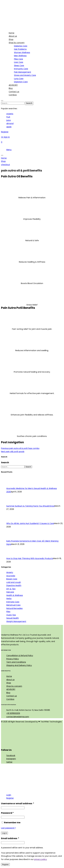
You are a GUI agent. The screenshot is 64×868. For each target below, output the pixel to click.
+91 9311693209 (13, 713)
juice (9, 120)
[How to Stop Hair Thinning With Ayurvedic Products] (11, 555)
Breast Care (12, 579)
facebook (11, 755)
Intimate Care (13, 602)
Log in (4, 833)
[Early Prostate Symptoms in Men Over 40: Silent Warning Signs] (11, 538)
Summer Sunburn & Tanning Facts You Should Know (30, 506)
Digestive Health (14, 585)
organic (10, 114)
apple (9, 127)
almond (10, 123)
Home (9, 676)
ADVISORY (11, 689)
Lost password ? (8, 828)
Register (10, 798)
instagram (11, 759)
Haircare (10, 592)
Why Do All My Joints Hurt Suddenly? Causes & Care (30, 523)
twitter (9, 762)
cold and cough (14, 582)
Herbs (9, 599)
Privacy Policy (13, 659)
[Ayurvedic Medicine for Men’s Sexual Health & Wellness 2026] (11, 485)
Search (5, 462)
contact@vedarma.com (18, 717)
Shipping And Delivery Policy (19, 665)
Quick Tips (11, 615)
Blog (8, 693)
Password (7, 813)
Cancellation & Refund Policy (20, 655)
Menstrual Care (13, 605)
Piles (8, 612)
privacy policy (40, 859)
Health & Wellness (15, 595)
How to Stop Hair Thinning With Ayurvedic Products (30, 558)
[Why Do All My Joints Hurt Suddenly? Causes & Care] (11, 520)
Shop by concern (14, 686)
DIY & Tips (11, 589)
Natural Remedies (14, 608)
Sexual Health (13, 618)
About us (10, 680)
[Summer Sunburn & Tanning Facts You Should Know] (11, 503)
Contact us (12, 696)
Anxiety (10, 572)
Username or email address (18, 803)
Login (9, 795)
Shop (9, 683)
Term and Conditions (16, 662)
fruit (8, 117)
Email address (10, 838)
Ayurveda (11, 576)
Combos (10, 699)
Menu (9, 150)
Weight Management (16, 621)
